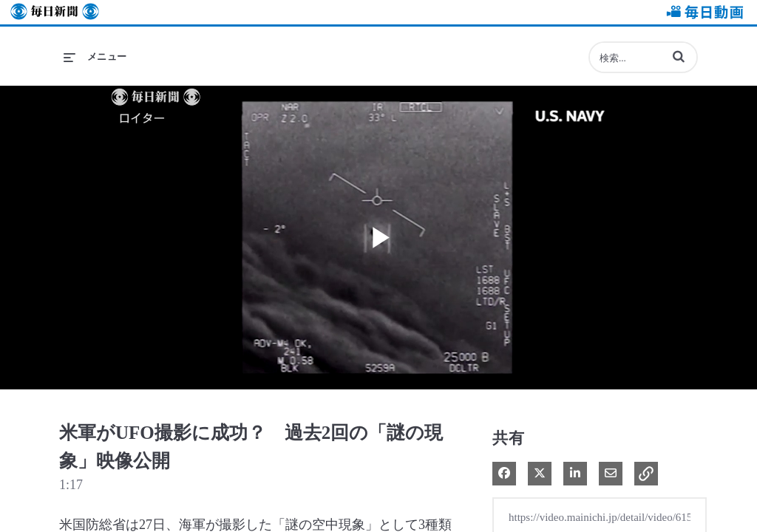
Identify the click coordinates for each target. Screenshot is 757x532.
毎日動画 (702, 12)
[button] (679, 56)
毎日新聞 (55, 12)
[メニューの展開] (95, 57)
